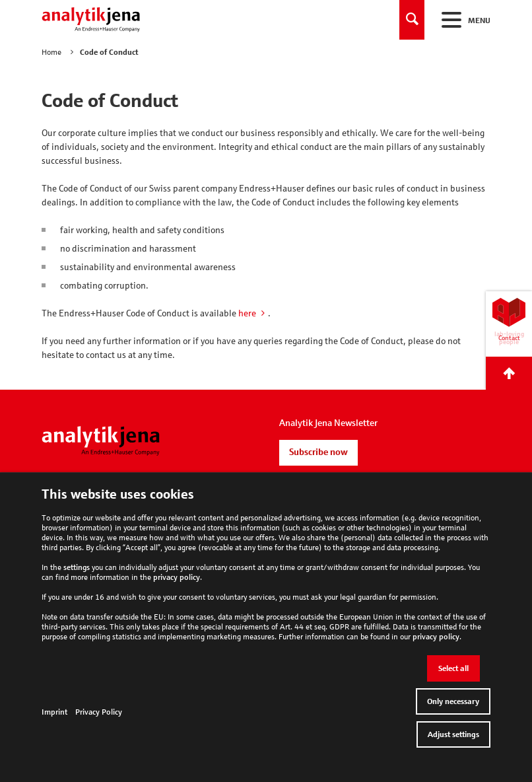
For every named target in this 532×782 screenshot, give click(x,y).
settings (77, 567)
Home (51, 52)
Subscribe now (318, 452)
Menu (464, 20)
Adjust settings (453, 734)
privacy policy (177, 577)
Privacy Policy (99, 712)
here (247, 313)
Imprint (54, 712)
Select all (453, 668)
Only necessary (453, 701)
